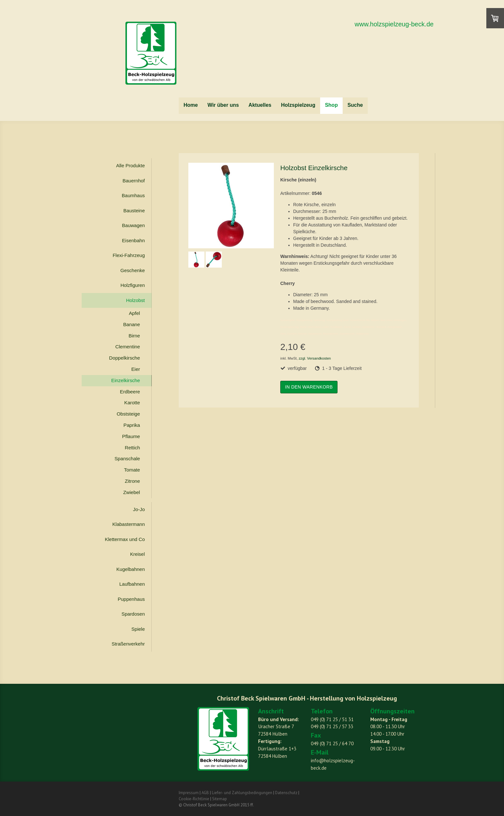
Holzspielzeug (298, 105)
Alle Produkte (130, 165)
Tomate (132, 470)
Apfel (135, 313)
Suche (355, 105)
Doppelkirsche (124, 358)
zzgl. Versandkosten (315, 358)
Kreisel (138, 554)
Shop (331, 105)
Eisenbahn (134, 240)
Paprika (132, 425)
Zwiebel (131, 492)
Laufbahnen (132, 584)
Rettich (132, 448)
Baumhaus (133, 195)
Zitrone (132, 481)
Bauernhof (134, 181)
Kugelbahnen (130, 569)
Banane (131, 324)
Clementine (128, 347)
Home (191, 105)
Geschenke (133, 270)
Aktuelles (260, 105)
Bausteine (134, 211)
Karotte (132, 403)
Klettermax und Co (125, 539)
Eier (135, 369)
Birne (134, 336)
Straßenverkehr (128, 644)
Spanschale (127, 458)
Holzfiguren (133, 285)
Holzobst (135, 300)
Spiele (138, 629)
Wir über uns (223, 105)
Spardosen (133, 614)
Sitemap (220, 799)
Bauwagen (134, 225)
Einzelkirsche (126, 380)
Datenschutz (286, 793)
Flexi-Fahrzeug (129, 255)
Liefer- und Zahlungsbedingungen (242, 793)
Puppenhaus (131, 599)
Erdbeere (130, 392)
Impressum (189, 793)
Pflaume (131, 436)
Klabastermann (129, 524)
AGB (205, 793)
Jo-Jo (139, 509)
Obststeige (128, 414)
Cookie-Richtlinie (194, 799)
